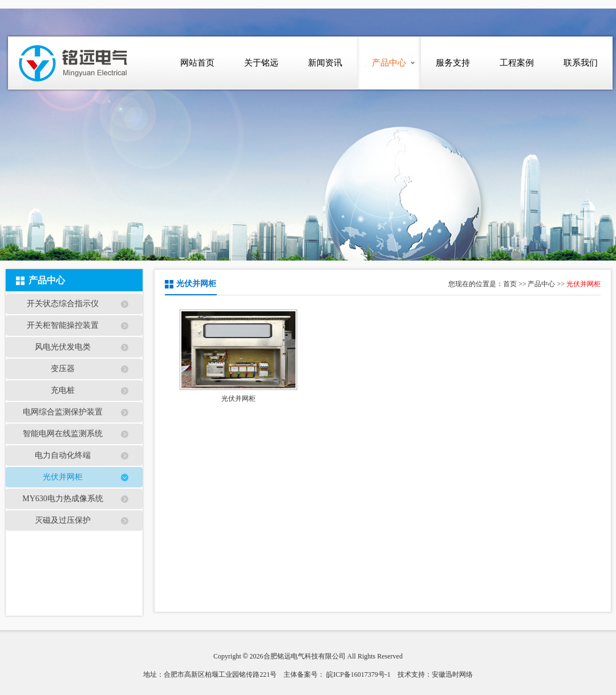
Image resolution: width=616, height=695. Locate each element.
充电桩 (63, 390)
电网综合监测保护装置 (63, 412)
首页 (510, 284)
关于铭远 (261, 63)
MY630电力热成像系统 (63, 499)
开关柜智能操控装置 (63, 325)
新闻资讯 (325, 63)
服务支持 (453, 63)
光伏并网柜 (63, 477)
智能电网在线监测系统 (63, 434)
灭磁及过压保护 (63, 520)
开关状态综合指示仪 (63, 304)
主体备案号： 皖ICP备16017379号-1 (337, 674)
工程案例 (517, 63)
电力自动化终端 (63, 455)
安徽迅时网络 (452, 674)
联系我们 (581, 63)
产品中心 (389, 63)
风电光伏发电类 (63, 347)
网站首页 (197, 63)
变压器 (63, 369)
